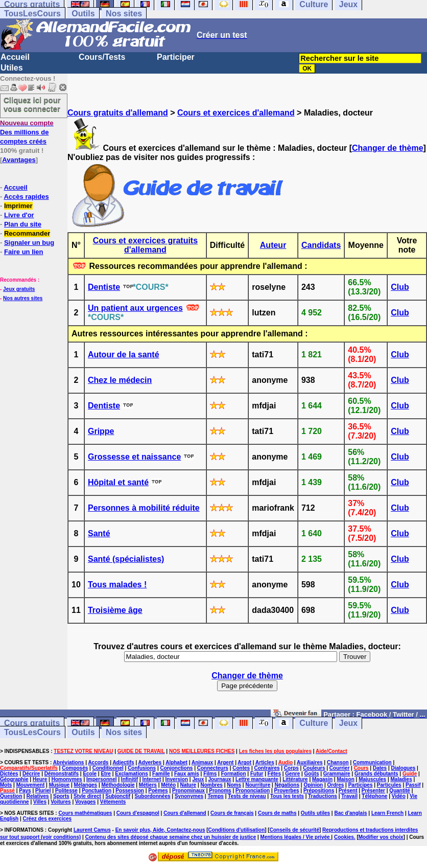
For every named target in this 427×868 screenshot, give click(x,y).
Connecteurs (213, 768)
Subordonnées (153, 796)
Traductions (323, 796)
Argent (225, 762)
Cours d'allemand (185, 813)
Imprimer (18, 206)
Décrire (31, 774)
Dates (380, 768)
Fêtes (274, 774)
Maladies (401, 779)
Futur (257, 774)
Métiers (148, 785)
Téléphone (374, 796)
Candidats (321, 245)
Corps (291, 768)
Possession (130, 791)
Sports (61, 796)
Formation (234, 774)
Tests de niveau (247, 796)
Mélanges (86, 785)
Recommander (27, 233)
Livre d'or (19, 215)
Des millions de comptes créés (27, 132)
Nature (188, 785)
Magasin (322, 779)
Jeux (348, 723)
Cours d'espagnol (138, 813)
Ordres (336, 785)
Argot (244, 762)
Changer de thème (388, 148)
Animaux (202, 762)
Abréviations (69, 762)
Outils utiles (315, 813)
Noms (234, 785)
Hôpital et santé (118, 482)
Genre (292, 774)
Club (400, 287)
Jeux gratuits (19, 289)
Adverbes (150, 762)
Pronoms (220, 791)
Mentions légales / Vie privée (296, 837)
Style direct (87, 796)
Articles (265, 762)
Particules (389, 785)
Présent (348, 791)
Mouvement (31, 785)
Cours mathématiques (85, 813)
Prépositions (319, 791)
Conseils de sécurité (294, 830)
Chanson (338, 762)
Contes (241, 768)
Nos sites (124, 14)
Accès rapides (26, 197)
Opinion (313, 785)
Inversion (177, 779)
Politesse (66, 791)
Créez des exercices (47, 819)
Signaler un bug (29, 243)
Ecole (90, 774)
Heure (40, 779)
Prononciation (253, 791)
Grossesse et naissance (134, 457)
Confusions (142, 768)
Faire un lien (24, 252)
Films (210, 774)
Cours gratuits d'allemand (118, 113)
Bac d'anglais (350, 813)
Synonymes (189, 796)
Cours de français (232, 813)
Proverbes (287, 791)
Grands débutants (376, 774)
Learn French (387, 813)
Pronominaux (188, 791)
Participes (361, 785)
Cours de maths (277, 813)
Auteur (273, 245)
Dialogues (404, 768)
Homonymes (67, 779)
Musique (60, 785)
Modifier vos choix (381, 837)
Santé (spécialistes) (126, 559)
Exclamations (131, 774)
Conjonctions (176, 768)
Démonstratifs (62, 774)
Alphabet (176, 762)
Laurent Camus (92, 830)
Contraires (267, 768)
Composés (75, 768)
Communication (372, 762)
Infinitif (129, 779)
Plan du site (23, 224)
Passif (413, 785)
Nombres (212, 785)
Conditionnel (108, 768)
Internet (152, 779)
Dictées (9, 774)
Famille (161, 774)
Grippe (101, 431)
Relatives (38, 796)
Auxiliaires (310, 762)
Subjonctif (118, 796)
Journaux (220, 779)
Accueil (15, 57)
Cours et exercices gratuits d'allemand (145, 245)
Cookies (344, 837)
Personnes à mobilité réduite (144, 508)
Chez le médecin (120, 380)
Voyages (85, 802)
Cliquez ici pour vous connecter (32, 104)
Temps (216, 796)
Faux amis (187, 774)
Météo (168, 785)
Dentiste (104, 287)
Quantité (400, 791)
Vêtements (113, 802)
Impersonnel (101, 779)
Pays (25, 791)
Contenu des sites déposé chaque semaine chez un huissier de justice (171, 837)
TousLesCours (32, 14)
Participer (176, 57)
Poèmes (158, 791)
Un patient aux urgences (135, 308)
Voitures (61, 802)
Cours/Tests (102, 57)
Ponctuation (97, 791)
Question (11, 796)
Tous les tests (287, 796)
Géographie (14, 779)
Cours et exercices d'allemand (236, 113)
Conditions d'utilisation (237, 830)
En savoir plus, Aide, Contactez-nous (160, 830)
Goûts (312, 774)
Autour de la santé (124, 355)
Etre (105, 774)
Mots (6, 785)
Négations (287, 785)
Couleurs (314, 768)
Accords (98, 762)
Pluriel (43, 791)
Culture (314, 723)
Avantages (19, 160)
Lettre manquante (257, 779)
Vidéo (399, 796)
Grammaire (337, 774)
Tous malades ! (117, 585)
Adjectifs (123, 762)
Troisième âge (115, 610)
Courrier (339, 768)
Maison (345, 779)
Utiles (12, 68)
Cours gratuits (32, 723)
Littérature (295, 779)
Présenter (373, 791)
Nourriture (258, 785)
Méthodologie (118, 785)
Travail (349, 796)
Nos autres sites (23, 298)
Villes (40, 802)
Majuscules (372, 779)
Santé (99, 533)
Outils (83, 14)
